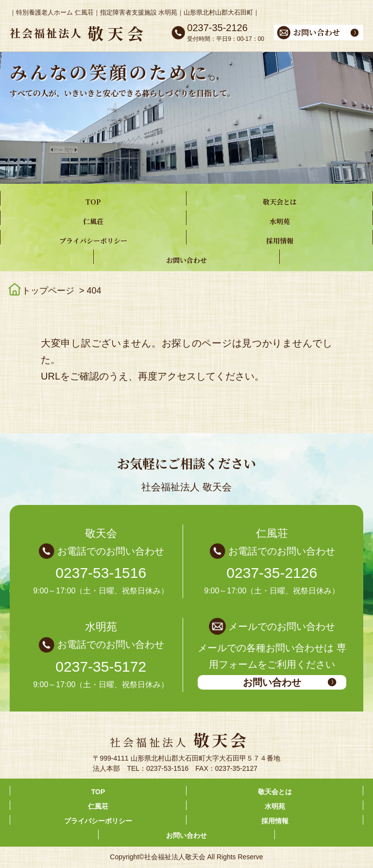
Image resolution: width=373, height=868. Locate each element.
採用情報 (280, 241)
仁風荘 (93, 221)
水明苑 (280, 221)
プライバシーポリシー (93, 241)
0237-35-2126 (272, 573)
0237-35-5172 (101, 667)
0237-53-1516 (101, 573)
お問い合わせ (186, 260)
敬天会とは (280, 202)
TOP (93, 202)
